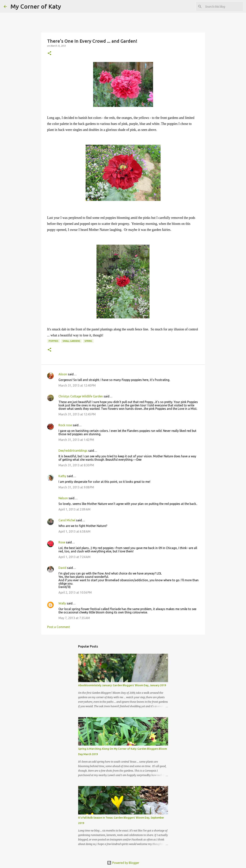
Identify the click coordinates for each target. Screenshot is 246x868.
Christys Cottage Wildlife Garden (81, 396)
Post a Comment (59, 627)
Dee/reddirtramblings (73, 451)
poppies (53, 341)
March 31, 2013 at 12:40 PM (77, 385)
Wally (62, 603)
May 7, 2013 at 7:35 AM (74, 618)
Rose (62, 542)
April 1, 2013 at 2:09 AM (74, 509)
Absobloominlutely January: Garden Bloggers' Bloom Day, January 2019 (122, 685)
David (62, 568)
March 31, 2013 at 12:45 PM (77, 414)
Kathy (62, 476)
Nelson (63, 498)
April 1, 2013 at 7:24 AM (74, 557)
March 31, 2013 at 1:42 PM (76, 440)
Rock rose (66, 425)
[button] (49, 53)
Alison (63, 374)
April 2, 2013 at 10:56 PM (75, 592)
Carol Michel (67, 520)
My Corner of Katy (36, 6)
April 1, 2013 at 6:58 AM (74, 531)
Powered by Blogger (123, 863)
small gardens (71, 341)
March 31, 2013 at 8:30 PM (76, 465)
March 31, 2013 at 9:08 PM (76, 487)
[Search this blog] (223, 7)
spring (88, 341)
